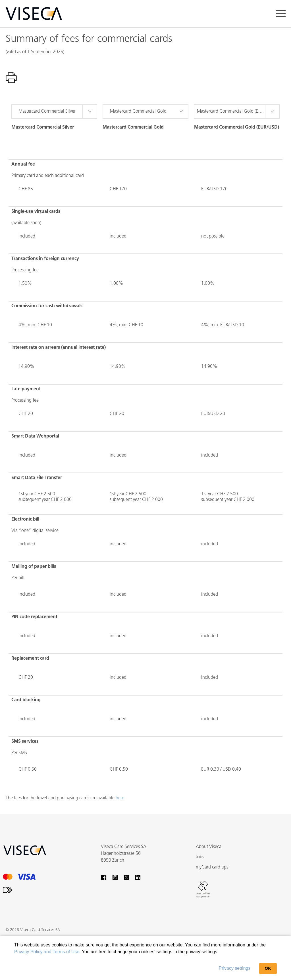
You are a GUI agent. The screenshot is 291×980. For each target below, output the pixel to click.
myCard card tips (212, 867)
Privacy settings (234, 968)
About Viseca (209, 847)
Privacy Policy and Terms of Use (47, 952)
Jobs (200, 857)
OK (268, 968)
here (120, 798)
